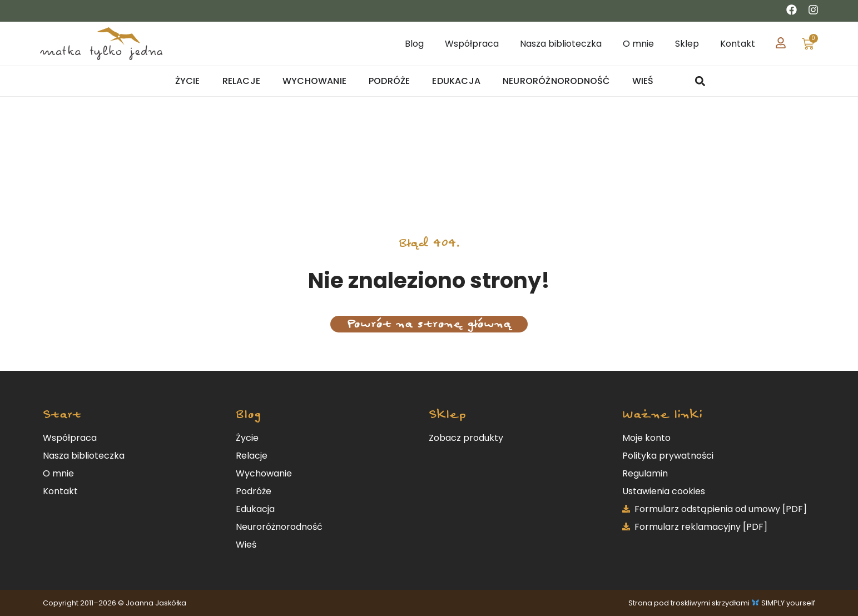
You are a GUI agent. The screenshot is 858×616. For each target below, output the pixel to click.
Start (62, 414)
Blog (248, 414)
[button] (700, 81)
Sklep (447, 414)
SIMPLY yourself (788, 603)
